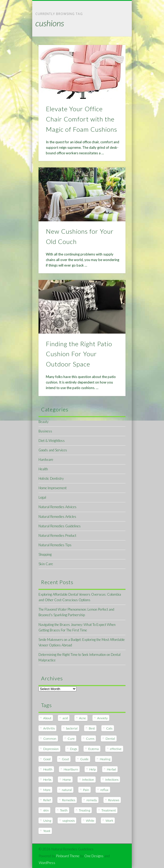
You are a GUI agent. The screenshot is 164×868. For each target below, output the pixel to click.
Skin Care (46, 564)
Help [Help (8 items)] (92, 769)
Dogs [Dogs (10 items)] (73, 749)
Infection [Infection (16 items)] (88, 780)
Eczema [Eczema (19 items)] (94, 749)
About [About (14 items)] (47, 718)
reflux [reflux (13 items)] (104, 790)
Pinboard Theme (68, 856)
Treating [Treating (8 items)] (84, 810)
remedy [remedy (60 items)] (92, 800)
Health (43, 469)
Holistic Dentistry (51, 478)
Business (45, 431)
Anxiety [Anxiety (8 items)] (102, 718)
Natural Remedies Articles (57, 517)
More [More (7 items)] (47, 790)
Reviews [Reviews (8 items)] (114, 800)
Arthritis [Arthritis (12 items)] (49, 728)
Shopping (45, 554)
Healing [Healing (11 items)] (105, 759)
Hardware (46, 459)
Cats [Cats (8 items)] (109, 728)
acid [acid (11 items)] (65, 718)
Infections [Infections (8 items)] (112, 780)
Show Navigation (113, 47)
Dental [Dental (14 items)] (110, 739)
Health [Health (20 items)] (48, 769)
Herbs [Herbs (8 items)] (47, 780)
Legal (42, 497)
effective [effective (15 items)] (116, 749)
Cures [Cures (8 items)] (90, 739)
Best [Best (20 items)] (92, 728)
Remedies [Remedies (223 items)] (69, 800)
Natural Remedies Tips (55, 545)
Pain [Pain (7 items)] (86, 790)
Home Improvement (53, 488)
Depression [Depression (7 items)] (51, 749)
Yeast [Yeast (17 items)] (47, 831)
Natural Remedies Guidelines (60, 526)
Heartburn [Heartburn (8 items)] (71, 769)
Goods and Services (53, 450)
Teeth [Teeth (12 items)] (64, 810)
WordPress (47, 863)
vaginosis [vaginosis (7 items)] (69, 821)
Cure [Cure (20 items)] (71, 739)
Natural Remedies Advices (58, 507)
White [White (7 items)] (90, 821)
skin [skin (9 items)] (46, 810)
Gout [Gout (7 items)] (65, 759)
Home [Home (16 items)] (67, 780)
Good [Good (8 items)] (47, 759)
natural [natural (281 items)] (67, 790)
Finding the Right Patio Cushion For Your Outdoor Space (79, 354)
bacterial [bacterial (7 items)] (72, 728)
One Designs (94, 856)
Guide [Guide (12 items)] (84, 759)
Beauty (43, 422)
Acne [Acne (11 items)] (83, 718)
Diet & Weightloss (52, 441)
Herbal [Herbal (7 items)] (111, 769)
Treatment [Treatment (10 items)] (109, 810)
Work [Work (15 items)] (109, 821)
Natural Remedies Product (57, 535)
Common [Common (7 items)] (50, 739)
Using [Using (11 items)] (47, 821)
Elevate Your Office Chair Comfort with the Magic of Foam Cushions (81, 119)
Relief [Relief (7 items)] (47, 800)
